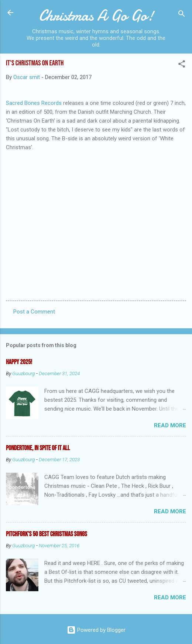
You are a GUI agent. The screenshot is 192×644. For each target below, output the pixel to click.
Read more (170, 425)
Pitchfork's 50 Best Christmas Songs (47, 534)
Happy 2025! (19, 362)
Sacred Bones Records (34, 103)
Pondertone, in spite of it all (38, 448)
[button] (182, 65)
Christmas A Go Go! (96, 16)
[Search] (182, 15)
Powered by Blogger (96, 630)
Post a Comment (34, 312)
